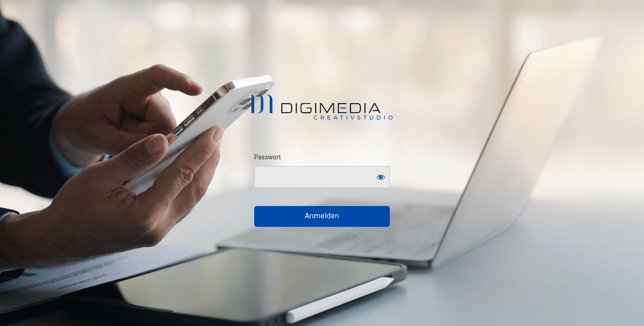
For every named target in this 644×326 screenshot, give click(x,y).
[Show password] (381, 177)
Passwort (268, 157)
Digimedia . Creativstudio (322, 107)
